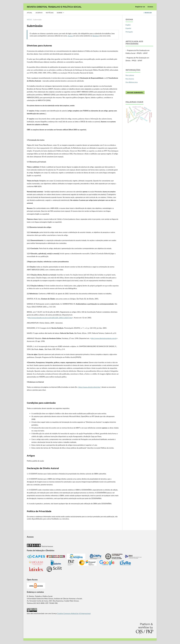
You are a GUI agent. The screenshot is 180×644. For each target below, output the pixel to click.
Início (29, 20)
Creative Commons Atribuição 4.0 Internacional (74, 613)
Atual (30, 13)
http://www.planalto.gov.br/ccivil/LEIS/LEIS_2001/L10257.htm (50, 318)
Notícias (50, 13)
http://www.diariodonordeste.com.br (104, 338)
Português (129, 32)
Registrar (96, 36)
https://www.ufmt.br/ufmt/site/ (89, 387)
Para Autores (130, 79)
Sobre (60, 13)
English (128, 25)
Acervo (39, 13)
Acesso (150, 7)
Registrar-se (140, 7)
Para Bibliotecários (132, 82)
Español (128, 28)
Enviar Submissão (135, 92)
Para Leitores (130, 75)
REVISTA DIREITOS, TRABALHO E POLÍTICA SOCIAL (54, 7)
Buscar (148, 13)
